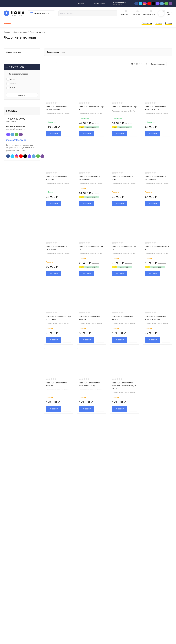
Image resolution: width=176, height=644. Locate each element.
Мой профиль (98, 587)
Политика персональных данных (15, 603)
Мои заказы (97, 590)
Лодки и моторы (20, 32)
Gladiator (12, 85)
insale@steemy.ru (16, 146)
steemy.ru (16, 616)
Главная (7, 32)
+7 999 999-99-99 (120, 2)
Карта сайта (34, 603)
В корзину (54, 135)
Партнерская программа (102, 594)
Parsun (11, 94)
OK (111, 634)
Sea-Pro (11, 89)
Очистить (22, 101)
